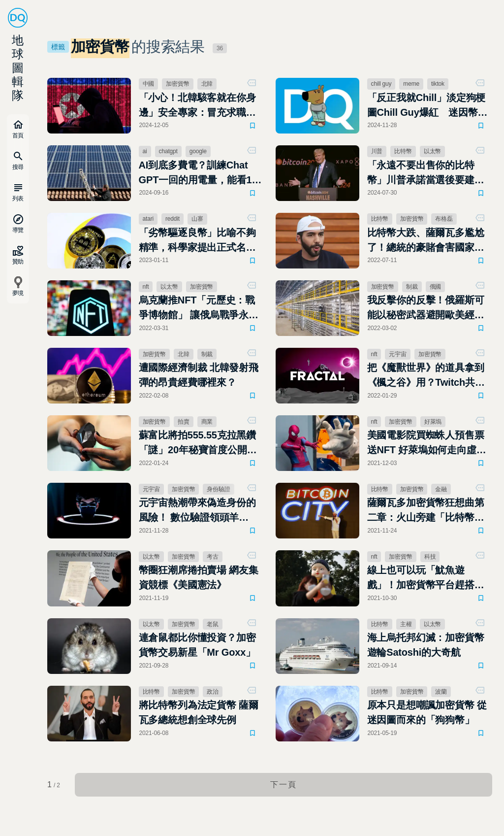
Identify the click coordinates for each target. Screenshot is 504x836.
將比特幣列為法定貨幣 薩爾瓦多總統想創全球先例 (199, 712)
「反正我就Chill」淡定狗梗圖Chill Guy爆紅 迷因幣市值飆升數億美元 (427, 106)
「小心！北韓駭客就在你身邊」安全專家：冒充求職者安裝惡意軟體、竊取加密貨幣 (197, 106)
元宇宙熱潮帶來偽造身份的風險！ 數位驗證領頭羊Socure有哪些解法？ (197, 511)
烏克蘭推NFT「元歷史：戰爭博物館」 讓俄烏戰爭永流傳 (199, 308)
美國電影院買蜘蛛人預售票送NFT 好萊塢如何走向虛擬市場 (427, 443)
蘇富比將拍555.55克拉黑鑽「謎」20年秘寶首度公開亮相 (198, 443)
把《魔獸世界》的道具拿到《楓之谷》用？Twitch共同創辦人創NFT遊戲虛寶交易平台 (426, 376)
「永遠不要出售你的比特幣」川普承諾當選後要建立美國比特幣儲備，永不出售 (426, 173)
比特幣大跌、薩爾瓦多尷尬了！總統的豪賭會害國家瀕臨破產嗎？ (426, 241)
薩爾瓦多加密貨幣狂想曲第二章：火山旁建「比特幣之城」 (426, 511)
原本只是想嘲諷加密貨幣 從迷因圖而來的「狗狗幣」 (427, 712)
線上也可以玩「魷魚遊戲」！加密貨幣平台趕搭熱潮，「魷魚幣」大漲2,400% (427, 578)
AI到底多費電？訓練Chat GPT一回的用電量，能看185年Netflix (201, 173)
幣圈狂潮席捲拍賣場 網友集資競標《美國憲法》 (199, 577)
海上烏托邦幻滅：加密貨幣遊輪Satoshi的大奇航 (426, 645)
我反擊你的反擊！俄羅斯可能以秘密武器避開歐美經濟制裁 (426, 308)
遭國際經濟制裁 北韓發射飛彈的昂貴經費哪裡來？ (199, 375)
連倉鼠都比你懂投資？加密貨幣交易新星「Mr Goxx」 (197, 645)
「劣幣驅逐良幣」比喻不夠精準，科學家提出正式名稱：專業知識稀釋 (197, 241)
